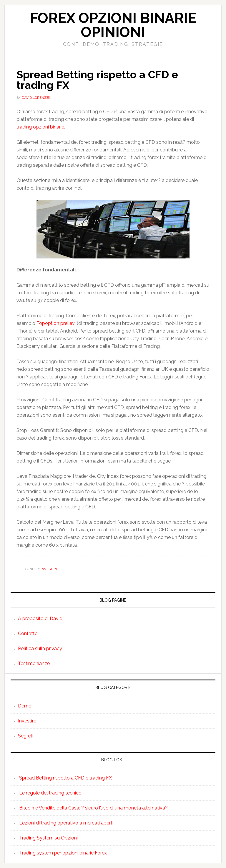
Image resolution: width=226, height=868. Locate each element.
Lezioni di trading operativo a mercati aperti (66, 823)
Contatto (28, 634)
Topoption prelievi (56, 323)
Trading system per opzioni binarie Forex (63, 853)
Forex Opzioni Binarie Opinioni (113, 25)
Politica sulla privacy (40, 649)
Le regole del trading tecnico (50, 793)
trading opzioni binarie (40, 127)
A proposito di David (40, 619)
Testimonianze (34, 663)
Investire (49, 569)
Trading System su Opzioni (48, 838)
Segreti (26, 736)
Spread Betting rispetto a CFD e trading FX (97, 80)
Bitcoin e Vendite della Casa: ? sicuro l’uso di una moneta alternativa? (93, 808)
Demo (25, 706)
